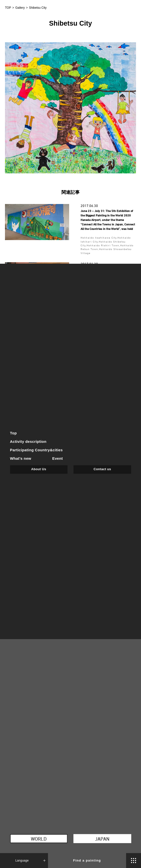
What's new (21, 458)
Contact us (102, 469)
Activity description (28, 441)
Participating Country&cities (36, 450)
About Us (39, 469)
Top (13, 433)
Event (58, 458)
